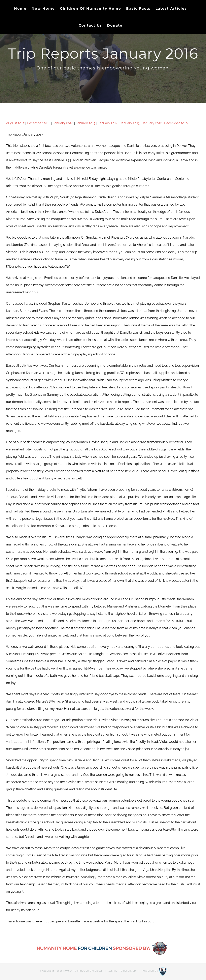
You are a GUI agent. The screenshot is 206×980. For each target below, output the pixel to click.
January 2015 (86, 123)
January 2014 (108, 123)
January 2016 (63, 123)
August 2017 (15, 123)
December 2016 (39, 123)
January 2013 (130, 123)
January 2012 (152, 123)
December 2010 (176, 123)
